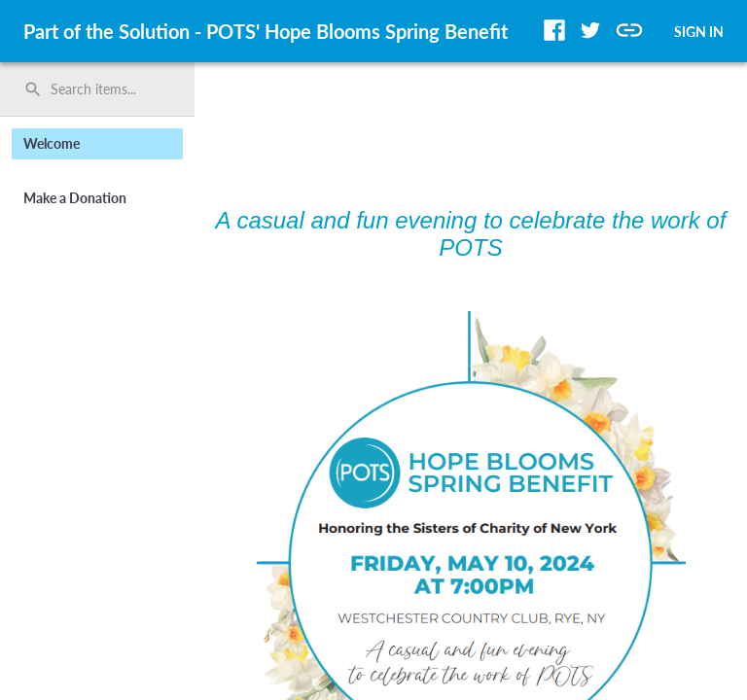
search (33, 89)
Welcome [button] (52, 143)
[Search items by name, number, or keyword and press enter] (104, 89)
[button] (554, 30)
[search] (97, 89)
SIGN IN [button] (699, 32)
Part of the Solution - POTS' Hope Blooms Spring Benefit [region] (266, 31)
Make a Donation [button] (75, 198)
